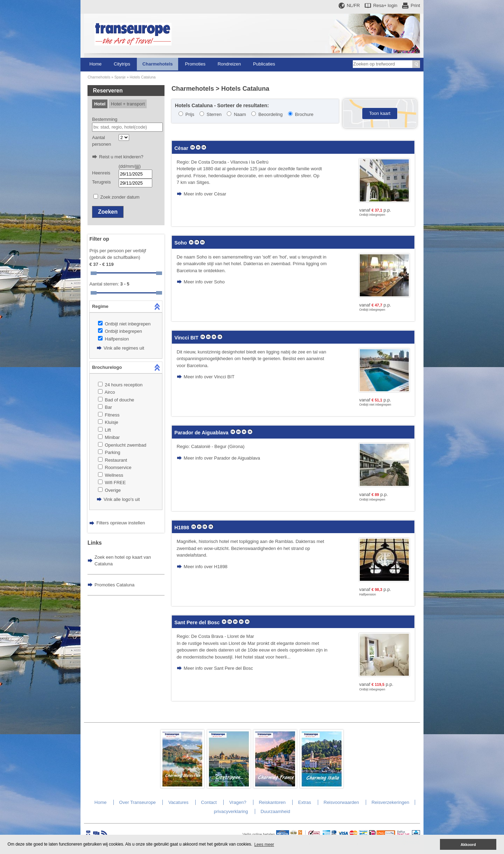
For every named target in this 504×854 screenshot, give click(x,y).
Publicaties (264, 64)
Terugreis (101, 182)
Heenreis (101, 173)
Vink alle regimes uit (124, 348)
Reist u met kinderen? (121, 157)
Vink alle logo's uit (122, 499)
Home (96, 64)
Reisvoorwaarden (341, 802)
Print (415, 5)
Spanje (120, 77)
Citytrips (122, 64)
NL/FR (353, 5)
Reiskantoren (272, 802)
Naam (240, 114)
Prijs (190, 114)
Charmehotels (158, 64)
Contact (209, 802)
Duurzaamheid (275, 811)
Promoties (195, 64)
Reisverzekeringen (390, 802)
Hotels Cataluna (143, 77)
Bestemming (105, 119)
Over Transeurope (137, 802)
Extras (305, 802)
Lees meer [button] (264, 845)
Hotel (100, 104)
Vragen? (238, 802)
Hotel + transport (128, 104)
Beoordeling (270, 114)
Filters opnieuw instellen (121, 523)
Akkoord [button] (468, 845)
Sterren (214, 114)
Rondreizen (229, 64)
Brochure (304, 114)
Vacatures (178, 802)
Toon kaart (380, 113)
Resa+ (385, 5)
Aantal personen (101, 141)
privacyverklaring (231, 811)
